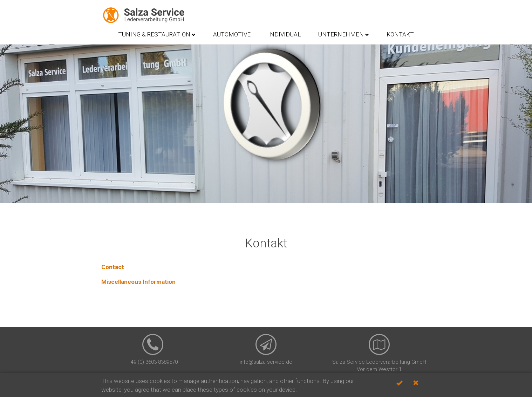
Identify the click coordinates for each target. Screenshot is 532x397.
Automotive (232, 34)
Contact (113, 267)
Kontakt (400, 34)
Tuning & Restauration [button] (157, 34)
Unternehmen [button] (344, 34)
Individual (284, 34)
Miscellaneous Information (138, 282)
